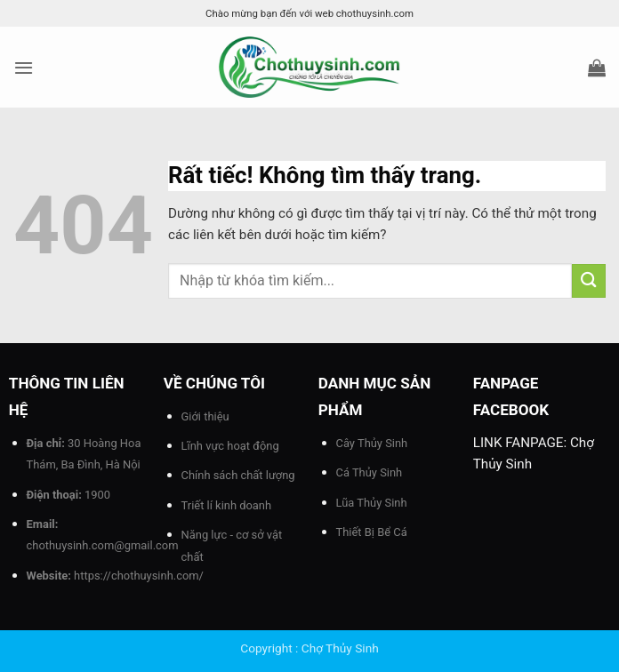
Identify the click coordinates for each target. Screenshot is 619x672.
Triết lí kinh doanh (227, 505)
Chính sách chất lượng (238, 475)
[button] (24, 68)
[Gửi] (589, 280)
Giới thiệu (205, 416)
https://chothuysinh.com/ (139, 576)
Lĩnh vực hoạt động (230, 446)
